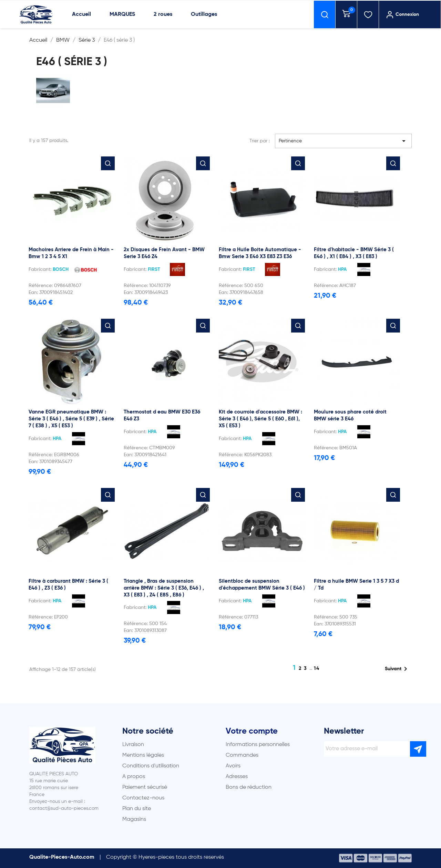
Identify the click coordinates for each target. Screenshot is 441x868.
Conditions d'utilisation (151, 766)
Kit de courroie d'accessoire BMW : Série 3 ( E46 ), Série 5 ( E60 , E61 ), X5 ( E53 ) (260, 419)
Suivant (397, 669)
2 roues (163, 14)
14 (317, 668)
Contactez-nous (143, 798)
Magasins (134, 819)
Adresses (237, 777)
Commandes (242, 755)
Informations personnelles (258, 745)
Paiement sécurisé (145, 787)
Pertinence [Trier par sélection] (343, 141)
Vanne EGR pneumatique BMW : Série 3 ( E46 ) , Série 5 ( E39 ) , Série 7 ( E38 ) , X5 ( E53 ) (71, 419)
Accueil (81, 14)
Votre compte (252, 731)
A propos (134, 777)
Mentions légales (143, 755)
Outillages (204, 14)
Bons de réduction (249, 787)
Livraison (133, 745)
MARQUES (122, 14)
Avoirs (233, 766)
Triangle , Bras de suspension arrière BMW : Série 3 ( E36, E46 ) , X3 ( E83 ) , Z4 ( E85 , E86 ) (164, 588)
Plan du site (137, 809)
